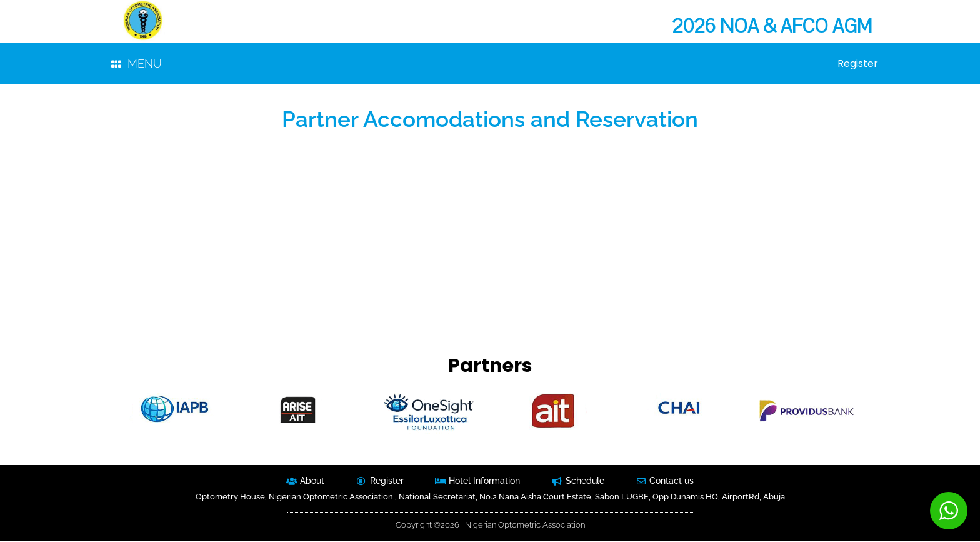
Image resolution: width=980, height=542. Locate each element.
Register (857, 65)
